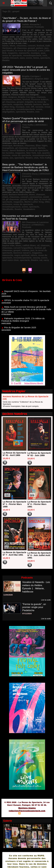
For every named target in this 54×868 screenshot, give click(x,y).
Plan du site (11, 814)
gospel (31, 48)
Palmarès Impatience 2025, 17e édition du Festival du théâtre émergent (23, 322)
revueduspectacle (32, 55)
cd (38, 245)
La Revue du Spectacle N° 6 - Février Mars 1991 (39, 504)
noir (28, 107)
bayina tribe (8, 245)
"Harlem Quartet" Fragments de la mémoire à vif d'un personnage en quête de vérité (27, 120)
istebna (25, 250)
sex (11, 158)
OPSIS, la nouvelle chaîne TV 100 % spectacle (27, 303)
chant (5, 197)
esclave (17, 99)
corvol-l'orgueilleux (23, 248)
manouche (24, 53)
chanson (41, 97)
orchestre (7, 204)
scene (29, 58)
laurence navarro (22, 253)
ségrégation (8, 112)
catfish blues (29, 245)
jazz (47, 48)
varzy (46, 260)
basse (5, 46)
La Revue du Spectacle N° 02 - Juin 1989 (39, 454)
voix (37, 112)
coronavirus (36, 197)
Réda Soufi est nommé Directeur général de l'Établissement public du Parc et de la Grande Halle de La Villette (26, 312)
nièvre (34, 255)
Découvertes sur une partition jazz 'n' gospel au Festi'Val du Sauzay (26, 217)
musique (35, 53)
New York (31, 153)
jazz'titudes (8, 50)
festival (40, 46)
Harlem (41, 148)
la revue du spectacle (26, 50)
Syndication (26, 814)
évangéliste (8, 148)
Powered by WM (41, 814)
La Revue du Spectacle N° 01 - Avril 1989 (14, 454)
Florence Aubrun (40, 99)
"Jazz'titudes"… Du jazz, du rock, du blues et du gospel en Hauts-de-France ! (27, 20)
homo (5, 150)
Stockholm (8, 209)
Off (32, 107)
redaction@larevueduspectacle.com (27, 811)
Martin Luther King (34, 202)
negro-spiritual (22, 255)
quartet (46, 153)
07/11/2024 (27, 614)
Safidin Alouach (10, 58)
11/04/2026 (8, 595)
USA (36, 158)
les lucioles (8, 153)
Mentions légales (27, 808)
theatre (6, 60)
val (41, 260)
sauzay (36, 258)
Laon (41, 50)
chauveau (21, 46)
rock (45, 55)
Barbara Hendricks (18, 194)
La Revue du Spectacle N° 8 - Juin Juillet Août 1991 (39, 555)
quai (43, 53)
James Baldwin (17, 150)
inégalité (29, 102)
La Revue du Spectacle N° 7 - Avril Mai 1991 (14, 554)
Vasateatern (29, 209)
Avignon (12, 97)
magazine (13, 53)
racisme (39, 107)
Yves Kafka (45, 158)
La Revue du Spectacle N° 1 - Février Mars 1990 (14, 504)
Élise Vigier (42, 145)
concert (32, 46)
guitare (40, 48)
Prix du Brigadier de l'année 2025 (20, 330)
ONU (47, 202)
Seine (36, 58)
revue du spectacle (12, 55)
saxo (22, 58)
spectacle (45, 58)
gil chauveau (20, 48)
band (5, 194)
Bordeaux (19, 145)
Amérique (7, 145)
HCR (31, 199)
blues (12, 46)
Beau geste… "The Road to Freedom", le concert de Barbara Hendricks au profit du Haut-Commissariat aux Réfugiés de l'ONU (26, 167)
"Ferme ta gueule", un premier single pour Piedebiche (34, 607)
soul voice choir (10, 260)
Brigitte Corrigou (27, 97)
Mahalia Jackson (33, 104)
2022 (5, 97)
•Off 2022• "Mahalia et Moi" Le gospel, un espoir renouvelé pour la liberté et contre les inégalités (26, 70)
